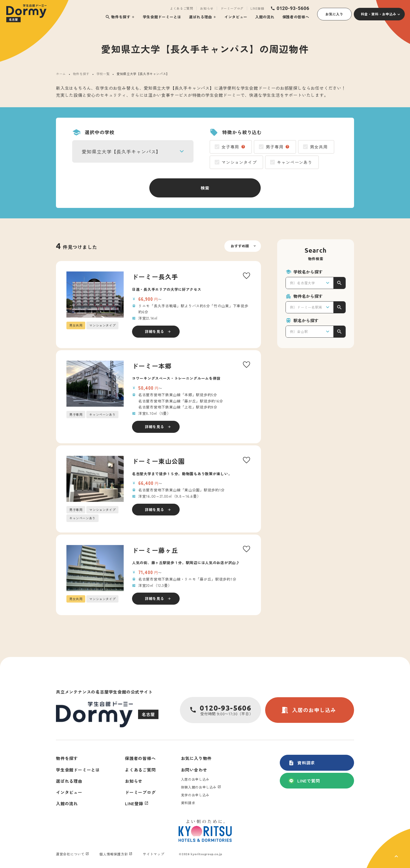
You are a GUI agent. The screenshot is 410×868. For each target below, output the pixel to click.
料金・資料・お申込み (379, 14)
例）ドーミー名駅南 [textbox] (306, 307)
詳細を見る (155, 331)
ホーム (61, 74)
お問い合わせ (194, 770)
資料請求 (302, 763)
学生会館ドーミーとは (162, 17)
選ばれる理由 (201, 17)
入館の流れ (265, 17)
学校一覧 (103, 74)
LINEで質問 (304, 781)
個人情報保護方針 (114, 854)
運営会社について (70, 854)
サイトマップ (153, 854)
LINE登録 (257, 8)
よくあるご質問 (181, 8)
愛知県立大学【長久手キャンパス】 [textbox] (121, 151)
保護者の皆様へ (296, 17)
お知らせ (207, 8)
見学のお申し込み (195, 795)
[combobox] (133, 151)
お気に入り (334, 14)
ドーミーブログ (232, 8)
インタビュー (236, 17)
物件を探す (118, 17)
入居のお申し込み (308, 710)
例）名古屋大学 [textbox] (303, 283)
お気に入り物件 (196, 758)
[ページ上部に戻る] (388, 848)
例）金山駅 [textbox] (299, 331)
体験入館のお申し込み (199, 787)
